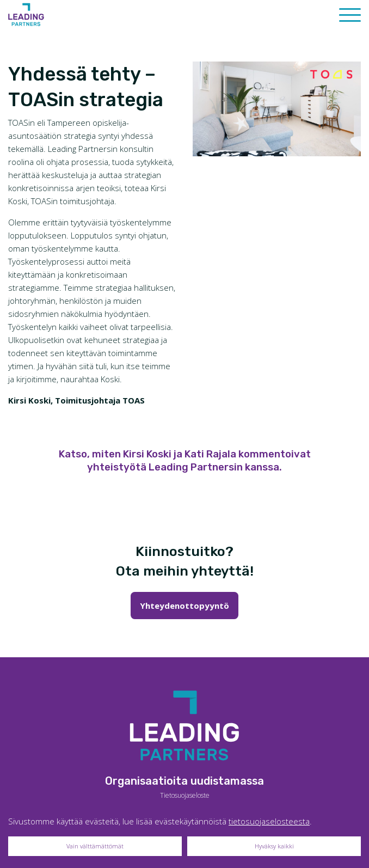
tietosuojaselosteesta (269, 821)
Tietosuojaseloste (185, 795)
